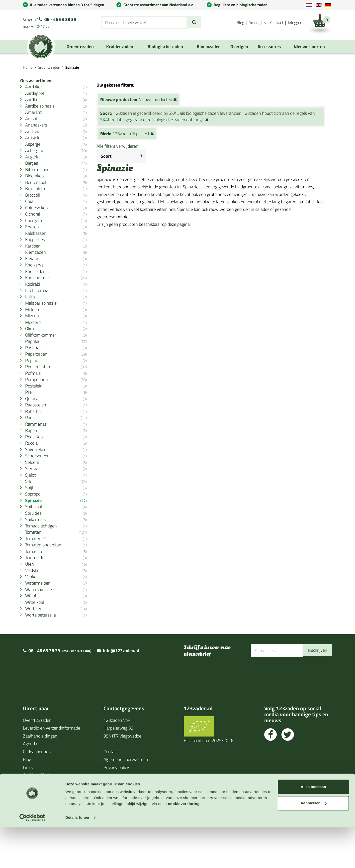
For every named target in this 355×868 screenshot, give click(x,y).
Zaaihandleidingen (40, 777)
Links (28, 808)
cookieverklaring (184, 844)
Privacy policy (116, 808)
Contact (277, 22)
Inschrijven (317, 691)
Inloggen (295, 22)
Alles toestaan (313, 827)
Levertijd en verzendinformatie (52, 769)
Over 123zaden (37, 761)
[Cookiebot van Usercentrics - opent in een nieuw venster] (32, 858)
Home (28, 67)
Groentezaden (49, 67)
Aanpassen (314, 844)
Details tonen (77, 858)
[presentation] (289, 714)
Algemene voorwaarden (126, 800)
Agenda (30, 785)
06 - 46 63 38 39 (60, 19)
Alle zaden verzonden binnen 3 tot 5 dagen (67, 5)
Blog (240, 22)
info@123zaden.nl (121, 691)
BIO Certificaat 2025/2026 (209, 781)
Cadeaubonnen (37, 793)
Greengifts (257, 22)
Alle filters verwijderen (124, 146)
